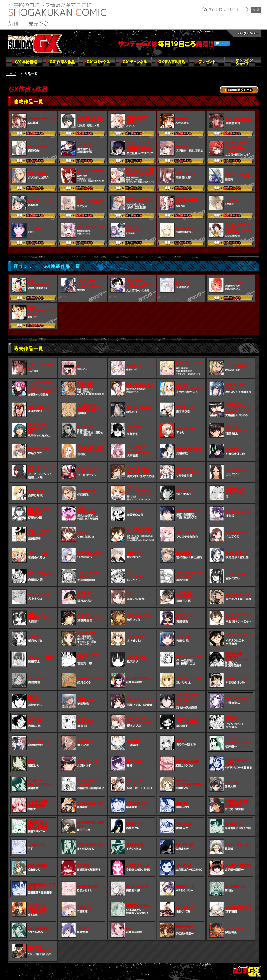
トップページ (247, 971)
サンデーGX (35, 43)
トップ (11, 74)
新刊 (13, 24)
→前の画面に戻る (239, 90)
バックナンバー (244, 33)
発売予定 (39, 24)
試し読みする (33, 134)
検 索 (256, 10)
